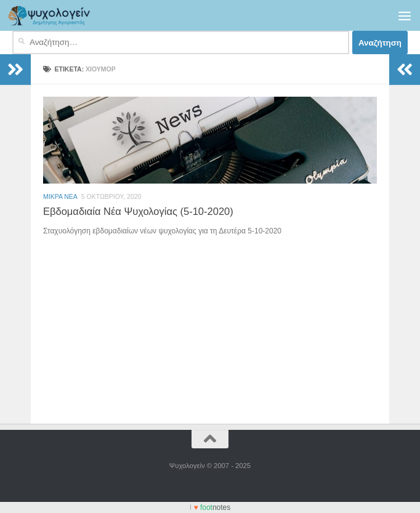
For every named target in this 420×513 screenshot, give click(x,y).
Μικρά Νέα (60, 196)
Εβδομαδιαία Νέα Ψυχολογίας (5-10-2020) (138, 211)
